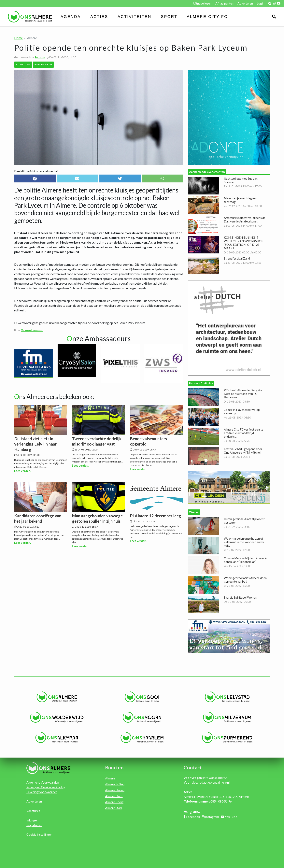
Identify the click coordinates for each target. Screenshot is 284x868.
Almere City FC (207, 17)
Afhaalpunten (224, 3)
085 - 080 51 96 (221, 801)
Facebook (193, 817)
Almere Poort (114, 802)
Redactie (40, 57)
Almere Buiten (115, 784)
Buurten (114, 767)
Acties (99, 17)
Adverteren (245, 3)
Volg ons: (192, 811)
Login (261, 3)
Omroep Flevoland (32, 330)
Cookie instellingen (39, 834)
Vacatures (33, 811)
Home (18, 38)
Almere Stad (113, 808)
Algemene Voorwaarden (43, 782)
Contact (193, 767)
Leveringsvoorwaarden (42, 792)
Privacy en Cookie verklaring (46, 787)
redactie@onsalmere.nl (214, 782)
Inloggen (32, 820)
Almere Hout (114, 796)
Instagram (212, 817)
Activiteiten (135, 17)
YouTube (231, 817)
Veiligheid (43, 64)
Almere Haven (115, 790)
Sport (169, 17)
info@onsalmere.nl (216, 778)
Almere (110, 778)
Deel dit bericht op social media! (36, 171)
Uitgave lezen (202, 3)
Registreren (34, 825)
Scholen (23, 64)
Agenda (71, 17)
